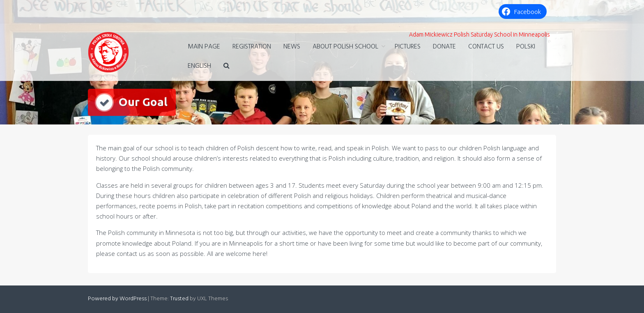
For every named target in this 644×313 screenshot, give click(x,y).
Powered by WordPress (117, 299)
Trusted (179, 299)
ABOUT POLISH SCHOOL (345, 47)
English (199, 66)
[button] (227, 66)
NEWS (292, 47)
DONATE (444, 47)
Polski (526, 47)
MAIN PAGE (204, 47)
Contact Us (486, 47)
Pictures (408, 47)
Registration (252, 47)
